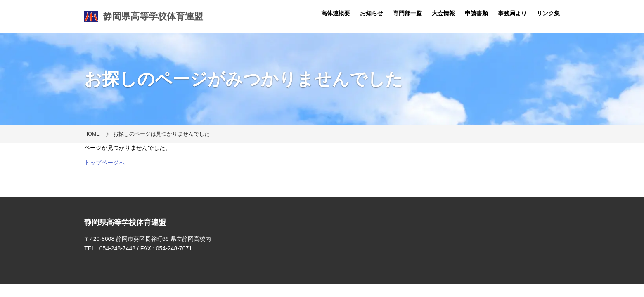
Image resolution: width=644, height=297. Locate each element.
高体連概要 (336, 13)
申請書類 (476, 13)
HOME (92, 134)
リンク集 (548, 13)
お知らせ (372, 13)
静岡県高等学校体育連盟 (144, 16)
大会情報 (443, 13)
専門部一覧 (407, 13)
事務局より (512, 13)
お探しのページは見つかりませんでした (161, 134)
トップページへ (104, 163)
